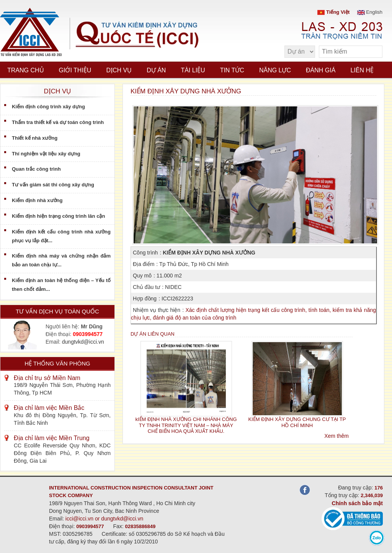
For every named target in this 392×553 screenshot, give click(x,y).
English (370, 12)
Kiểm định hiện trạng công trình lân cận (58, 216)
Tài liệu (193, 70)
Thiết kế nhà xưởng (35, 138)
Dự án (156, 70)
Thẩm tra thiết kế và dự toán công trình (58, 122)
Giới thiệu (75, 70)
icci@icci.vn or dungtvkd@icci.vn (105, 519)
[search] (373, 52)
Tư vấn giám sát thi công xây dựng (53, 185)
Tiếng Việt (333, 12)
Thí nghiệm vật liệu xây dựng (46, 154)
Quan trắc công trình (36, 169)
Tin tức (232, 70)
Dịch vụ (119, 70)
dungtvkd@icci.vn (83, 342)
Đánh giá (321, 70)
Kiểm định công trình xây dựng (48, 107)
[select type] (300, 52)
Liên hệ (362, 70)
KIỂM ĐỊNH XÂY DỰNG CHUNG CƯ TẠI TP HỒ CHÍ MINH (297, 422)
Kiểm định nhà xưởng (37, 200)
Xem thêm (336, 436)
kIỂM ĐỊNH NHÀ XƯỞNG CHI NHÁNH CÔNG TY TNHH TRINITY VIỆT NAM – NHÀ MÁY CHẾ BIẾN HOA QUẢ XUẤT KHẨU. (186, 425)
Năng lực (275, 70)
